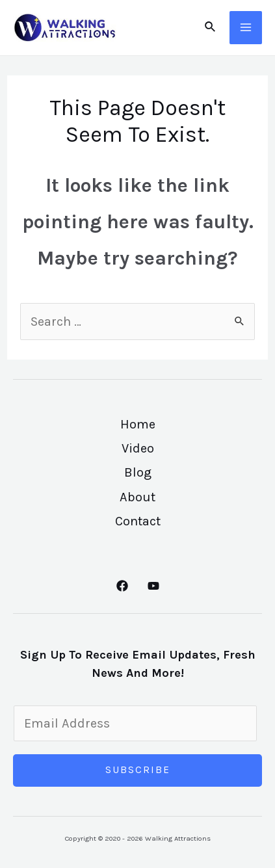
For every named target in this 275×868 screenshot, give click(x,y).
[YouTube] (153, 586)
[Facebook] (122, 586)
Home (138, 424)
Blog (138, 472)
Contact (138, 521)
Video (138, 448)
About (137, 497)
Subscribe (138, 770)
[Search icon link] (211, 27)
